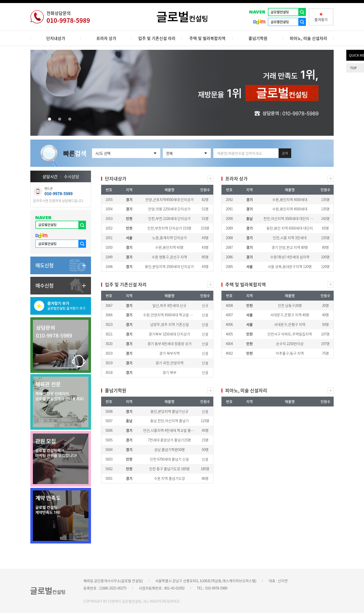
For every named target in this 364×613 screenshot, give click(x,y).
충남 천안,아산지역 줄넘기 (169, 421)
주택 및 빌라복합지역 (207, 38)
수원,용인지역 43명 (169, 247)
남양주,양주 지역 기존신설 (169, 324)
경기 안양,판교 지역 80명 (290, 247)
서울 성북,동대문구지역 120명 (290, 266)
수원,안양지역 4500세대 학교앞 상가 (170, 315)
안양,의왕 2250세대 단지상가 (169, 209)
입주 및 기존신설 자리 (157, 38)
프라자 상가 (106, 38)
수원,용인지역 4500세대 (290, 199)
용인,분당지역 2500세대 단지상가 (169, 266)
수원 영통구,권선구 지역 (169, 257)
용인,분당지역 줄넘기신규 (169, 411)
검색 (285, 153)
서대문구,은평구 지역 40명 (290, 315)
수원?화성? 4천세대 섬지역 (290, 257)
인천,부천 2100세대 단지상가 (169, 218)
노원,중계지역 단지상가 (169, 238)
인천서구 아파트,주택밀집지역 (290, 334)
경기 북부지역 (169, 353)
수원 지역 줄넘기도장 (169, 478)
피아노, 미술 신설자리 (308, 38)
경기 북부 (169, 372)
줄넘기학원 (258, 38)
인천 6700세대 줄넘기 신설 (169, 459)
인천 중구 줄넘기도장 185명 (169, 469)
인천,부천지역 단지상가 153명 (169, 228)
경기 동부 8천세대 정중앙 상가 (169, 344)
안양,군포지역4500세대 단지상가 (169, 199)
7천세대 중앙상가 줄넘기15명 (169, 440)
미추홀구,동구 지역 (290, 353)
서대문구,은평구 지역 (290, 324)
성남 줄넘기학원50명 (169, 449)
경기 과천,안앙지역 (169, 363)
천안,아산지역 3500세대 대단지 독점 (290, 218)
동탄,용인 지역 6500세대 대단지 (290, 228)
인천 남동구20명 (290, 305)
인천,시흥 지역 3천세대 (290, 238)
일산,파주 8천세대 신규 (169, 305)
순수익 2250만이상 (290, 344)
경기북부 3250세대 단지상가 (169, 334)
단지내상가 (56, 38)
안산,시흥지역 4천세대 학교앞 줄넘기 (170, 430)
